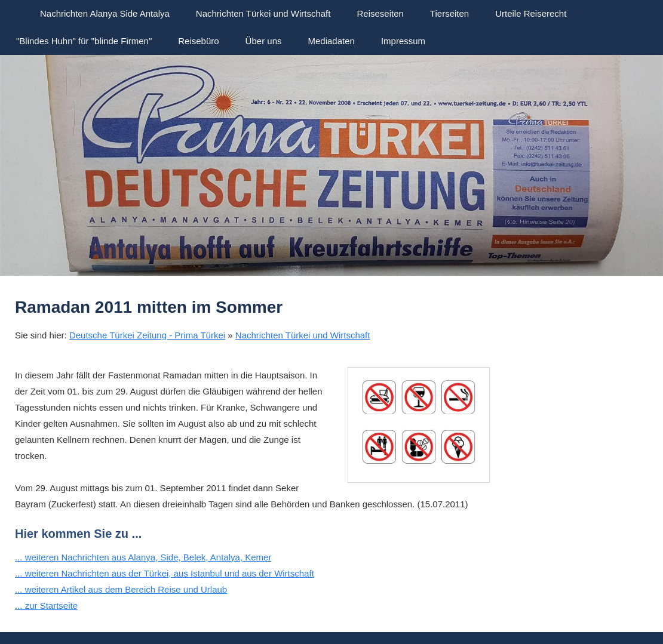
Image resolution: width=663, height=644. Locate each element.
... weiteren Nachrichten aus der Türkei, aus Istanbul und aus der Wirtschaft (165, 573)
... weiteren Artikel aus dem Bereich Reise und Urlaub (121, 589)
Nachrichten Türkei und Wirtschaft (303, 335)
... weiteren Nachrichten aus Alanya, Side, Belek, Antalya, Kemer (143, 557)
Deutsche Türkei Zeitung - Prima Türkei (147, 335)
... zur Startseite (46, 606)
